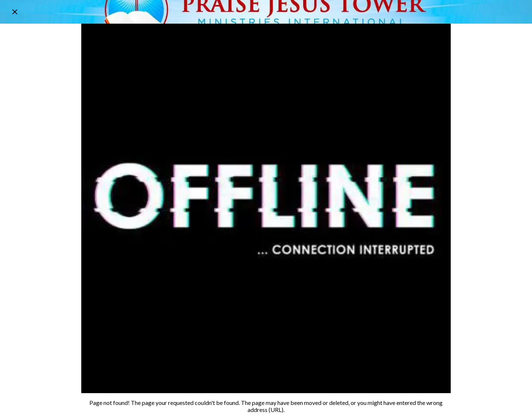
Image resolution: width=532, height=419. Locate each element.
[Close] (15, 12)
